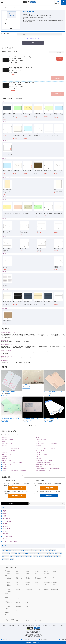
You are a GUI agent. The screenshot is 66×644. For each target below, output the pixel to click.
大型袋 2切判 (10, 603)
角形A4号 (46, 572)
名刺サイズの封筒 (6, 455)
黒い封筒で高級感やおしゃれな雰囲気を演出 (46, 443)
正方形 (5, 531)
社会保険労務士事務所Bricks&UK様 (53, 392)
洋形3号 (4, 196)
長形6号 (46, 577)
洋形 (7, 48)
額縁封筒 (5, 308)
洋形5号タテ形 (38, 579)
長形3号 (27, 577)
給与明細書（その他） (49, 590)
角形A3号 (18, 603)
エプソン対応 (38, 590)
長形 (4, 513)
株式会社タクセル (6, 639)
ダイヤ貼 (47, 550)
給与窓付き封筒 (39, 445)
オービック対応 (29, 590)
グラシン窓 (32, 553)
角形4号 (9, 573)
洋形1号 (4, 122)
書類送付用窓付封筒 (7, 447)
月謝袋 (37, 437)
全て (3, 48)
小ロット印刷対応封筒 (10, 541)
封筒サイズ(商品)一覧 (11, 568)
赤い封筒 (36, 556)
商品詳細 (60, 59)
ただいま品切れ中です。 (57, 78)
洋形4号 (4, 200)
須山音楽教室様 (4, 361)
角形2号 (27, 572)
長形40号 (9, 579)
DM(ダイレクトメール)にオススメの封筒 (12, 463)
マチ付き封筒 (5, 453)
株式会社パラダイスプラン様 (51, 418)
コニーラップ (16, 550)
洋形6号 (4, 236)
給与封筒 (17, 556)
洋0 (31, 420)
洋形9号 (4, 271)
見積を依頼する (49, 488)
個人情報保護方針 (45, 639)
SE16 (17, 610)
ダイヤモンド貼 (26, 388)
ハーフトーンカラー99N (38, 550)
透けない (41, 556)
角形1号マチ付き (10, 595)
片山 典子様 (25, 385)
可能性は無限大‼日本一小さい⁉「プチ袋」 (46, 465)
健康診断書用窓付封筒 (41, 447)
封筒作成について (17, 496)
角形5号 (18, 573)
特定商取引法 (25, 639)
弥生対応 (18, 590)
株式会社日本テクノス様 (7, 344)
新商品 (12, 559)
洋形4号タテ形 (29, 579)
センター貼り (48, 395)
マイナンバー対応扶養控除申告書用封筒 (45, 449)
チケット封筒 (25, 553)
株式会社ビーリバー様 (6, 350)
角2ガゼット (28, 595)
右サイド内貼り (5, 395)
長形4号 (36, 577)
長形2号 (18, 577)
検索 (33, 43)
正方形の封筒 (5, 468)
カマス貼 (53, 550)
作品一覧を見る (33, 426)
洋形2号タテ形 (19, 579)
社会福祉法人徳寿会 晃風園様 (8, 392)
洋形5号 (4, 219)
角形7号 (36, 573)
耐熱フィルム (53, 556)
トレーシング (40, 553)
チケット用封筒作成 (7, 443)
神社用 (5, 524)
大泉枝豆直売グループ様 (7, 340)
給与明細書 (6, 519)
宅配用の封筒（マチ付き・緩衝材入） (45, 461)
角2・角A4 (28, 621)
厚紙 (19, 553)
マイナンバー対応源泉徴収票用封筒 (11, 449)
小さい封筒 (6, 529)
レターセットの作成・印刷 (9, 451)
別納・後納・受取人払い (8, 439)
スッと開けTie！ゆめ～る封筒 (43, 463)
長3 (9, 393)
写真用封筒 (38, 459)
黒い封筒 (23, 556)
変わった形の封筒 (6, 461)
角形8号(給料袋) (47, 573)
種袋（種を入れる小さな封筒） (43, 470)
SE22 (8, 610)
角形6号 (27, 573)
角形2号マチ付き (20, 595)
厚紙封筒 (6, 534)
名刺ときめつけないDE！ (42, 455)
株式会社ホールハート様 (7, 356)
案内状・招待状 (6, 459)
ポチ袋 (4, 441)
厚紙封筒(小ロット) (39, 621)
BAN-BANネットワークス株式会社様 (10, 418)
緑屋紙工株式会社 (36, 637)
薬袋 (37, 457)
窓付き (12, 556)
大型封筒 (38, 453)
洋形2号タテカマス (7, 177)
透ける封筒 (5, 467)
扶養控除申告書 (10, 591)
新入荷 (5, 539)
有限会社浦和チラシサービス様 (30, 418)
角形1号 (18, 572)
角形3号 (55, 572)
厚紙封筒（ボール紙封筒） (42, 439)
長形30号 (55, 577)
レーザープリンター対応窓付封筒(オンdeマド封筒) (14, 470)
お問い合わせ (49, 496)
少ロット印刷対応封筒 (10, 619)
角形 (4, 511)
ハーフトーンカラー (26, 550)
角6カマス (5, 289)
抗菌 (3, 550)
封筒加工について (17, 488)
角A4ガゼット (38, 595)
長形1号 (9, 577)
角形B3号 (27, 603)
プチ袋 (27, 606)
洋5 (30, 386)
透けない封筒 (39, 467)
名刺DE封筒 (19, 606)
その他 (18, 599)
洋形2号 (11, 48)
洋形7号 (4, 254)
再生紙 (52, 553)
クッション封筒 (8, 536)
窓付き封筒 (5, 445)
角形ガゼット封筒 (6, 465)
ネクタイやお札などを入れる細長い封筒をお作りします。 (50, 468)
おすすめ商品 (5, 559)
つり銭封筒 (38, 441)
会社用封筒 (5, 437)
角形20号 (37, 572)
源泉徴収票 (56, 590)
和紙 (56, 553)
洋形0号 (4, 101)
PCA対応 (9, 590)
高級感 (46, 556)
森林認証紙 (8, 550)
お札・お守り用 (10, 599)
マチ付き (47, 553)
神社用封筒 (5, 457)
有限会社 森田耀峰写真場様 (8, 333)
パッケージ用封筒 (40, 451)
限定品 (59, 556)
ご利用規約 (63, 639)
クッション (14, 553)
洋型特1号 (5, 141)
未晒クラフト (5, 556)
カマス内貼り (26, 422)
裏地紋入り (29, 556)
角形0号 (9, 572)
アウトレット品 (6, 553)
